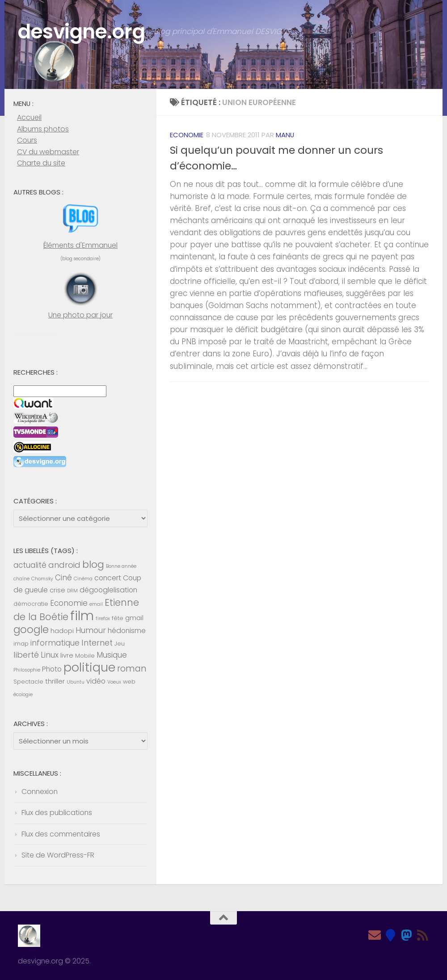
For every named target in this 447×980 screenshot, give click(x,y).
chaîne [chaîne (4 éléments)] (21, 579)
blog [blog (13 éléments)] (93, 564)
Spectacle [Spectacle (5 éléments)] (28, 682)
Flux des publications (57, 813)
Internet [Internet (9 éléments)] (97, 643)
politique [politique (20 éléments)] (89, 667)
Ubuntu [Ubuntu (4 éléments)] (76, 682)
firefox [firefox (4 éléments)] (103, 619)
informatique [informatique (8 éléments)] (55, 643)
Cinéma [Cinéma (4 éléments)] (83, 579)
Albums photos (43, 129)
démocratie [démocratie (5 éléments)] (31, 604)
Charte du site (41, 163)
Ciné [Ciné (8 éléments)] (63, 578)
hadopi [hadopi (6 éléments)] (62, 631)
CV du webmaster (48, 152)
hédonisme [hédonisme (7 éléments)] (127, 631)
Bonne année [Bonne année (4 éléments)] (121, 566)
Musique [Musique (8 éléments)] (112, 655)
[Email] (375, 935)
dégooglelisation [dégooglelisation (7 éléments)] (108, 590)
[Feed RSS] (423, 935)
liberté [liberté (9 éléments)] (26, 655)
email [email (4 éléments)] (96, 604)
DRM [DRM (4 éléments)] (72, 591)
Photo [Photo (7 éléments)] (52, 669)
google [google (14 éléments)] (31, 629)
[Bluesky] (391, 935)
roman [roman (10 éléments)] (132, 669)
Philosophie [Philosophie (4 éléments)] (27, 670)
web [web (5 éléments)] (129, 682)
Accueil (29, 117)
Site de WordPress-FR (58, 855)
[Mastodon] (407, 935)
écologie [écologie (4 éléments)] (23, 695)
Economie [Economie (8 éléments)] (69, 603)
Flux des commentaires (61, 834)
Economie (187, 135)
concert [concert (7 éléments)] (108, 578)
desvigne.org (82, 32)
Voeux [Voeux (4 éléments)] (114, 682)
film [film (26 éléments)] (82, 615)
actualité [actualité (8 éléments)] (30, 565)
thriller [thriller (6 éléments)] (55, 681)
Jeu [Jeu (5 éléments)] (120, 644)
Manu (285, 135)
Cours (27, 140)
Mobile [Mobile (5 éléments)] (85, 656)
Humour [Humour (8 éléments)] (91, 630)
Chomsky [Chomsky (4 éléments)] (42, 579)
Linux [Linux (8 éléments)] (50, 655)
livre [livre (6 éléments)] (67, 655)
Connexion (40, 792)
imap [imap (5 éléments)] (21, 644)
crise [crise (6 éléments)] (57, 590)
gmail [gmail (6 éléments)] (134, 618)
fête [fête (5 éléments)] (118, 618)
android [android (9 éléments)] (64, 565)
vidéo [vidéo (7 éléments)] (96, 681)
